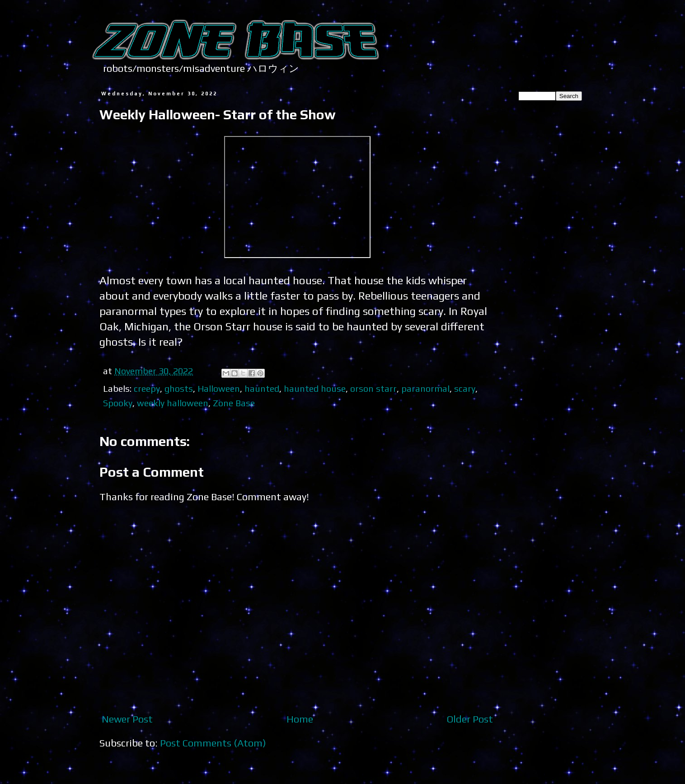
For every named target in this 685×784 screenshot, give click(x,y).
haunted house (315, 388)
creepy (147, 388)
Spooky (118, 403)
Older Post (470, 719)
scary (465, 388)
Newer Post (127, 719)
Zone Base (234, 403)
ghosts (179, 388)
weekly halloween (173, 403)
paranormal (425, 388)
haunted (262, 388)
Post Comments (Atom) (213, 743)
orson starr (373, 388)
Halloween (219, 388)
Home (300, 719)
